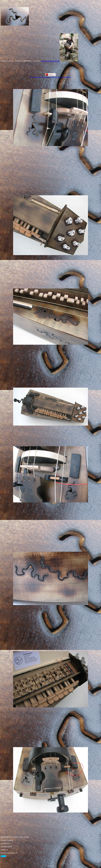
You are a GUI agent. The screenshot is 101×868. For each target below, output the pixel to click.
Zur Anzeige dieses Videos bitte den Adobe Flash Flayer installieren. (50, 76)
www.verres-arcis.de (50, 61)
